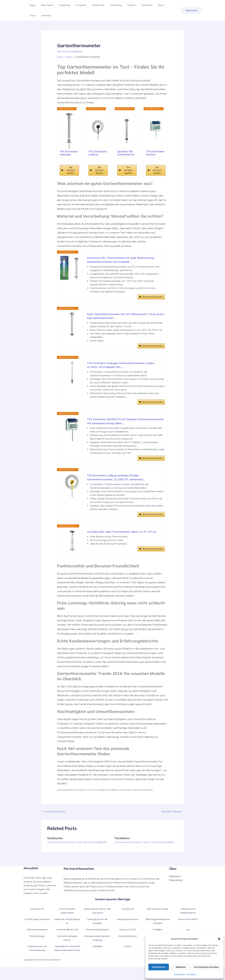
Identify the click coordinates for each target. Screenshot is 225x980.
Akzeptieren (159, 967)
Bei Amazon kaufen (71, 170)
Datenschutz (180, 974)
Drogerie (77, 5)
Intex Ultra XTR (37, 918)
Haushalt (138, 5)
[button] (219, 939)
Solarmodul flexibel (128, 945)
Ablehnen (181, 967)
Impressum (192, 974)
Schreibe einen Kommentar (62, 852)
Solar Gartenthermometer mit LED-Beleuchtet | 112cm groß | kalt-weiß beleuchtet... (125, 318)
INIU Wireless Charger (158, 918)
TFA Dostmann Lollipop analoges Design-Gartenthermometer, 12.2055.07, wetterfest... (118, 485)
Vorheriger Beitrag (54, 821)
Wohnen (34, 16)
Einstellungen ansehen (206, 967)
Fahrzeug (109, 5)
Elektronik (93, 5)
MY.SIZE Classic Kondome (37, 929)
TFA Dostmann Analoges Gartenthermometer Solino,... (69, 153)
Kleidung (61, 5)
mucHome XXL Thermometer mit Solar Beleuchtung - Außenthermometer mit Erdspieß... (125, 260)
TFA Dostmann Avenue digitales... (155, 153)
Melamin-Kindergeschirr (97, 939)
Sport (151, 5)
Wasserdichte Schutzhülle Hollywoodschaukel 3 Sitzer (67, 960)
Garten (124, 5)
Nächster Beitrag (172, 821)
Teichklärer (122, 847)
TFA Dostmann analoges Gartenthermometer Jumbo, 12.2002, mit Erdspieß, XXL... (124, 369)
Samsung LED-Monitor (128, 929)
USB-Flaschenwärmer (37, 939)
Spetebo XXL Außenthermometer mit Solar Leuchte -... (127, 153)
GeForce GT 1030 (127, 939)
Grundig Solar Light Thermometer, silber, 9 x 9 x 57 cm (125, 541)
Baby (32, 5)
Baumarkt (45, 5)
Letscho (127, 956)
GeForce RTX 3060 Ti (188, 929)
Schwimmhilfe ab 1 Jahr (67, 939)
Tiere (162, 5)
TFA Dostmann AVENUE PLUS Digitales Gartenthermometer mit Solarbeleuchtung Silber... (122, 427)
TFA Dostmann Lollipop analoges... (98, 153)
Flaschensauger (37, 945)
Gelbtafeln (97, 956)
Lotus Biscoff (128, 918)
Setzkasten (55, 847)
